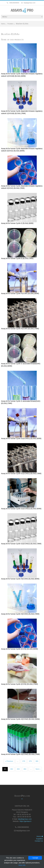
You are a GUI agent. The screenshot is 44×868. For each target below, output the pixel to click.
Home (3, 24)
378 (24, 761)
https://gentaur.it (25, 821)
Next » (38, 769)
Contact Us (39, 841)
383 (18, 769)
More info (22, 865)
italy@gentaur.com (25, 819)
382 (12, 769)
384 (25, 769)
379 (30, 761)
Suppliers (39, 839)
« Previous (9, 761)
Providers (10, 24)
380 (37, 761)
